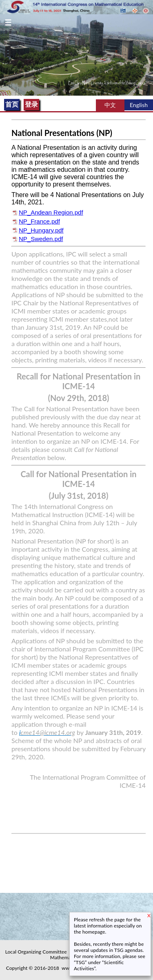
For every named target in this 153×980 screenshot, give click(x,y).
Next (150, 55)
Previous (3, 55)
